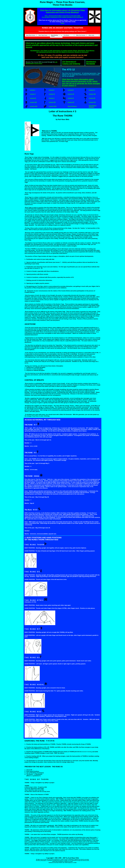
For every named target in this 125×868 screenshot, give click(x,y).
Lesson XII (92, 98)
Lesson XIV (52, 102)
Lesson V (33, 94)
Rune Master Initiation (93, 106)
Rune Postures (72, 106)
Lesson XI (71, 98)
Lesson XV (71, 102)
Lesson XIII (33, 102)
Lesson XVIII (53, 106)
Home (62, 23)
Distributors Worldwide (91, 63)
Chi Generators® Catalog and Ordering (71, 63)
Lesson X (52, 98)
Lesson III (71, 90)
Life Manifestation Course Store (42, 63)
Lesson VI (52, 94)
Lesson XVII (34, 106)
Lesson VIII (92, 94)
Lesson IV (92, 90)
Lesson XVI (92, 102)
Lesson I (33, 90)
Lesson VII (71, 94)
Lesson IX (33, 98)
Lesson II (52, 90)
